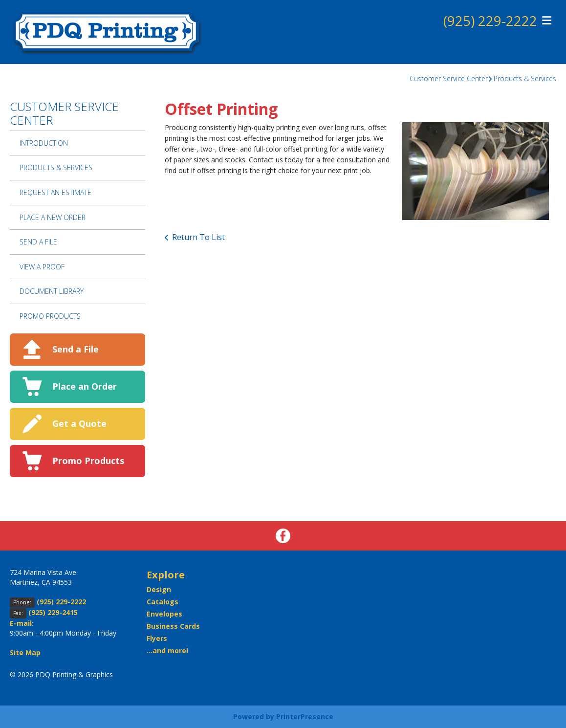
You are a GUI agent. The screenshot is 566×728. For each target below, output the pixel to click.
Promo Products (50, 316)
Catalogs (163, 602)
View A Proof (42, 267)
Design (159, 589)
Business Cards (173, 626)
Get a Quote (79, 423)
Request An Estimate (55, 192)
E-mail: (22, 623)
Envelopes (164, 614)
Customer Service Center (449, 78)
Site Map (25, 652)
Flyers (157, 638)
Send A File (38, 242)
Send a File (76, 349)
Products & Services (525, 78)
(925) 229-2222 (490, 21)
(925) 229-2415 (53, 612)
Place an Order (85, 386)
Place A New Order (53, 217)
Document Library (52, 291)
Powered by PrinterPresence (283, 717)
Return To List (198, 237)
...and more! (167, 651)
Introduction (44, 143)
